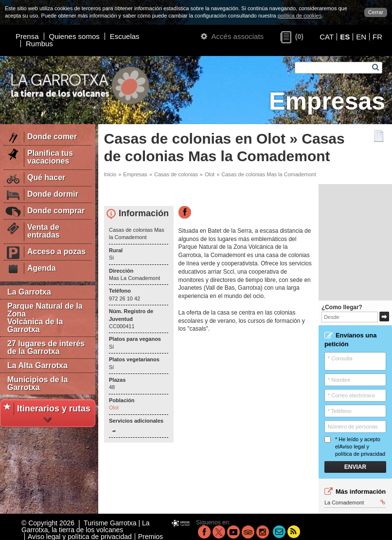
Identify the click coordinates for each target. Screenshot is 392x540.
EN (361, 37)
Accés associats (232, 36)
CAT (327, 37)
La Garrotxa (29, 292)
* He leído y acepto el (355, 447)
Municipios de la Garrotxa (37, 383)
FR (377, 37)
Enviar (355, 467)
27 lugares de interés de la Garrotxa (46, 347)
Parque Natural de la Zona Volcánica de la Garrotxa (45, 318)
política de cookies (300, 16)
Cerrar (376, 12)
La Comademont (355, 503)
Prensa (27, 36)
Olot (210, 174)
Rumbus (39, 44)
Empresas (135, 174)
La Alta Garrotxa (37, 365)
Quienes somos (74, 36)
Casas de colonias (176, 174)
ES (345, 37)
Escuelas (125, 36)
